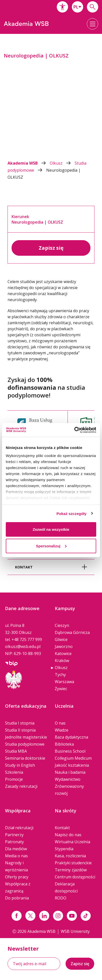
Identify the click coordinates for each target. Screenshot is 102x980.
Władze (62, 730)
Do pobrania (17, 898)
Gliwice (61, 639)
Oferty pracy (17, 877)
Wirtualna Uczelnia (72, 842)
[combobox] (78, 7)
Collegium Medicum (73, 758)
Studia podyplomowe (25, 744)
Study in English (20, 765)
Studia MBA (16, 751)
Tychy (60, 675)
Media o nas (16, 856)
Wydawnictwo (68, 779)
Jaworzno (64, 646)
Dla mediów (16, 849)
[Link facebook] (17, 916)
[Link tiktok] (86, 916)
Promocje (14, 779)
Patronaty (14, 842)
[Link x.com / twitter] (30, 916)
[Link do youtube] (72, 916)
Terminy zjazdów (71, 870)
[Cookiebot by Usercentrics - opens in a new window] (74, 430)
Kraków (62, 661)
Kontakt (62, 828)
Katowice (63, 654)
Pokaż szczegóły (72, 513)
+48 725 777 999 (27, 639)
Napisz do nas (68, 835)
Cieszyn (62, 625)
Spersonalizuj (51, 546)
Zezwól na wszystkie (51, 529)
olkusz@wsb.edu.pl (23, 646)
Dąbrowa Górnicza (72, 632)
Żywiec (61, 689)
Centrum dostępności (75, 877)
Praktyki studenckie (73, 863)
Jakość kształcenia (72, 765)
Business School (70, 751)
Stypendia (64, 849)
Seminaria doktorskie (25, 758)
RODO (61, 898)
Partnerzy (14, 835)
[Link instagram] (58, 916)
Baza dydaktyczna (71, 737)
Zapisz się (51, 248)
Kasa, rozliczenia (70, 856)
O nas (60, 723)
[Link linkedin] (44, 916)
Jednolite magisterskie (26, 737)
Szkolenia (14, 772)
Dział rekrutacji (19, 828)
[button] (62, 7)
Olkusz (62, 163)
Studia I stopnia (20, 723)
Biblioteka (64, 744)
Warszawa (64, 682)
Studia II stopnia (20, 730)
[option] (51, 96)
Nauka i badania (70, 772)
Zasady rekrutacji (21, 786)
